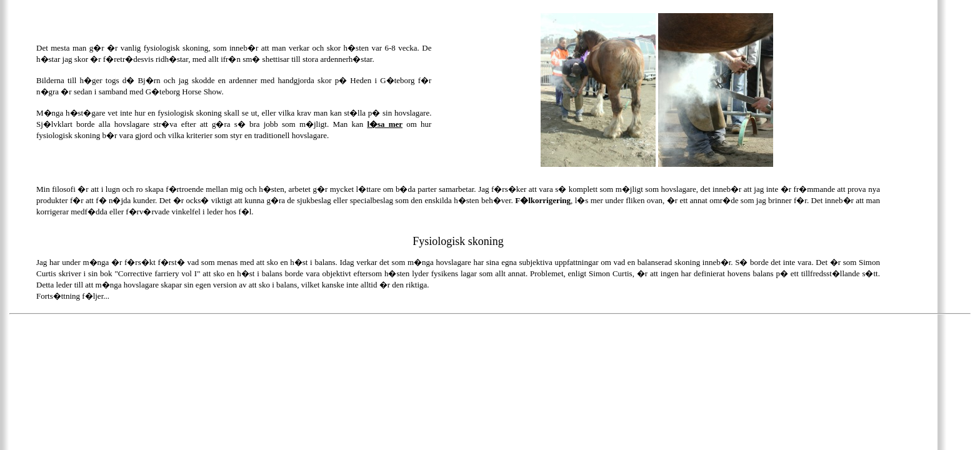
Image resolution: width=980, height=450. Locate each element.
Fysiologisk (439, 241)
